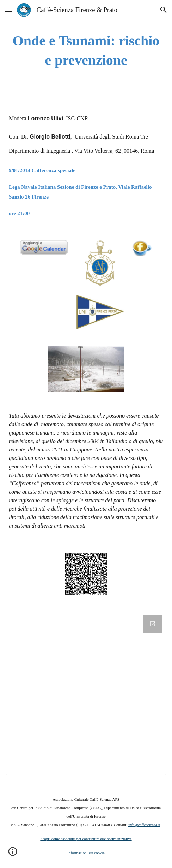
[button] (8, 10)
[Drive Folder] (86, 695)
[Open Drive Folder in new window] (153, 624)
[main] (86, 50)
